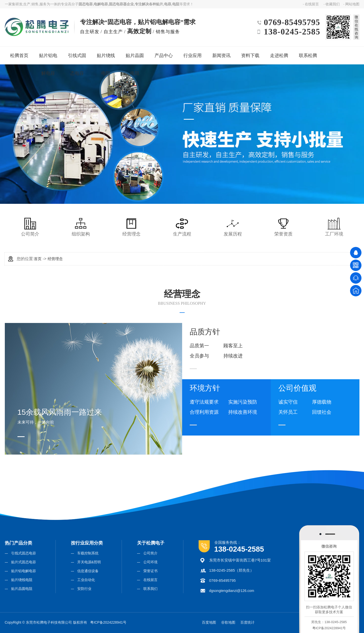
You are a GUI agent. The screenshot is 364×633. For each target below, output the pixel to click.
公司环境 (150, 562)
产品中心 (163, 54)
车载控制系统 (88, 553)
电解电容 (101, 4)
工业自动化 (86, 580)
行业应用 (192, 54)
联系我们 (150, 589)
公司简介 (30, 227)
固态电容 (86, 4)
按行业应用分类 (87, 543)
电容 (168, 4)
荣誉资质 (283, 227)
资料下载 (250, 54)
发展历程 (233, 227)
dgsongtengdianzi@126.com (232, 591)
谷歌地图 (228, 622)
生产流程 (182, 227)
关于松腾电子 (151, 543)
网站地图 (352, 4)
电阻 (176, 4)
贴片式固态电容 (24, 562)
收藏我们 (333, 4)
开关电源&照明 (89, 562)
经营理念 (131, 227)
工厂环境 (334, 227)
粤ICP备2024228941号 (108, 622)
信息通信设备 (88, 571)
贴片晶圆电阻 (136, 57)
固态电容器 (118, 4)
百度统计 (247, 622)
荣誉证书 (150, 571)
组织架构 (81, 227)
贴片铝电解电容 (50, 57)
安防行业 (84, 589)
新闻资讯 (221, 54)
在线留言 (312, 4)
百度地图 (209, 622)
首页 (38, 259)
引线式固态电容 (78, 57)
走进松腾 (279, 54)
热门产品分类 (18, 543)
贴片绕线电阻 (107, 57)
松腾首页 (19, 54)
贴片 (160, 4)
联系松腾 (308, 54)
